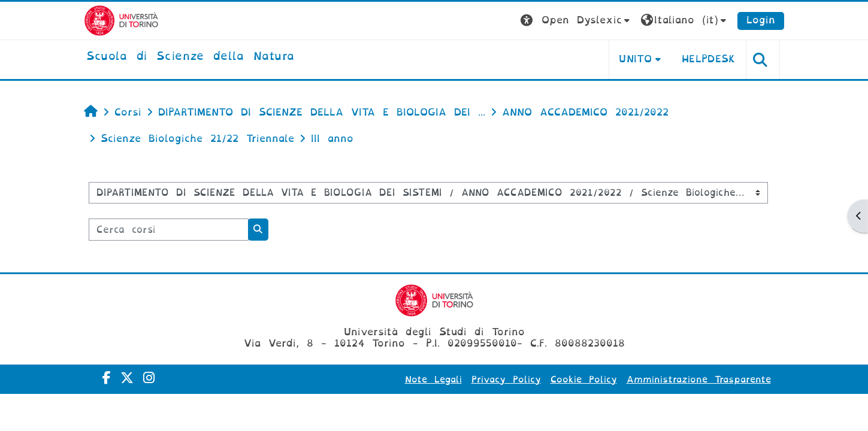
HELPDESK (709, 59)
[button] (577, 21)
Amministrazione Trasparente (699, 380)
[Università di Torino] (121, 20)
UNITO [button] (635, 59)
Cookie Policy (584, 380)
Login (761, 20)
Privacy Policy (506, 380)
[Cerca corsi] (169, 230)
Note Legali (433, 380)
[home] (190, 57)
